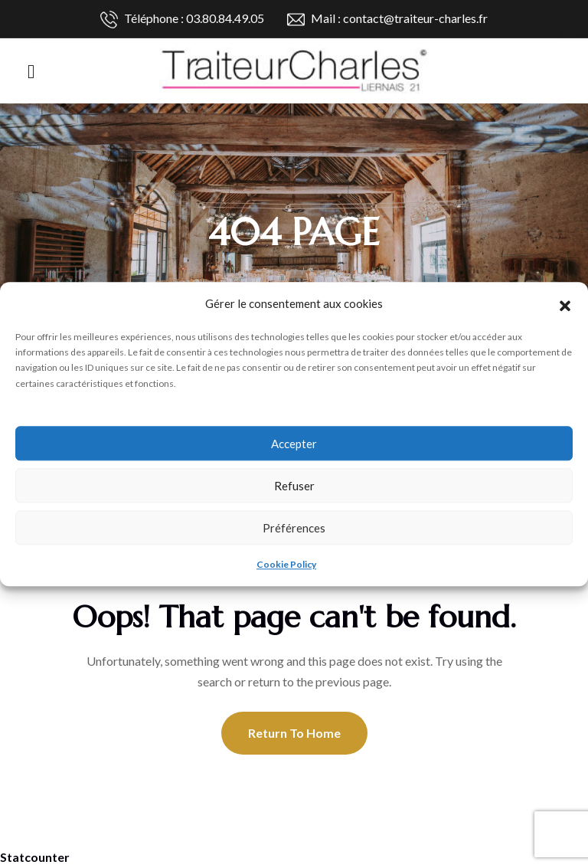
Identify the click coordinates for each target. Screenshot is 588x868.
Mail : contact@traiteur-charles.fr (387, 20)
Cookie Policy (286, 564)
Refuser (294, 486)
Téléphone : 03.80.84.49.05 (182, 20)
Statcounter (35, 857)
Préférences (294, 528)
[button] (565, 303)
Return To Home (294, 733)
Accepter (294, 444)
